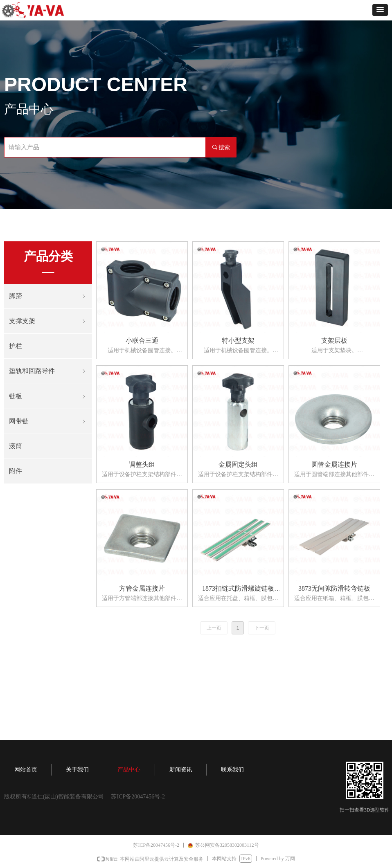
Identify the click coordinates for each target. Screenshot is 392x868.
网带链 (48, 421)
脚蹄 (48, 296)
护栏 (16, 346)
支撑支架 (48, 321)
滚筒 (16, 446)
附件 (16, 471)
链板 (48, 396)
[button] (380, 10)
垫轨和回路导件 (48, 371)
